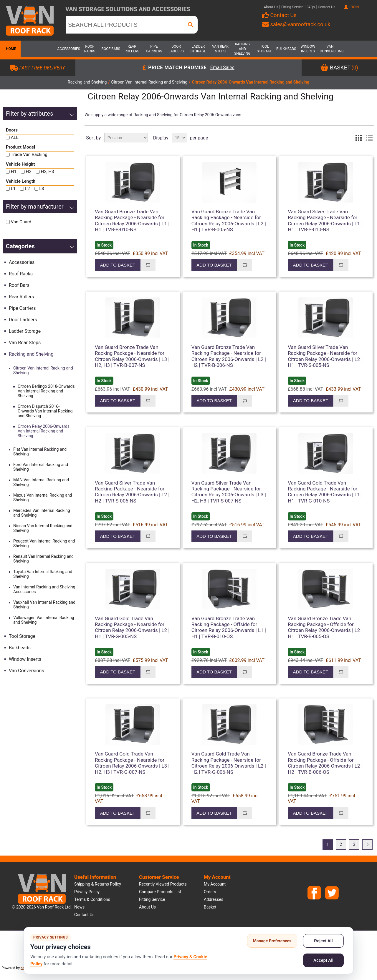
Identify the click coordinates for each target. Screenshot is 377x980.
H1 (14, 172)
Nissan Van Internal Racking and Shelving (43, 528)
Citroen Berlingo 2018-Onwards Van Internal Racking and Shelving (46, 391)
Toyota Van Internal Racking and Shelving (43, 574)
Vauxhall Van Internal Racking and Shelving (44, 605)
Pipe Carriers (154, 49)
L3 (42, 189)
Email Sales (222, 68)
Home (10, 49)
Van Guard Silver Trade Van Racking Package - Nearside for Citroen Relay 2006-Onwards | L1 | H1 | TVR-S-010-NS (325, 221)
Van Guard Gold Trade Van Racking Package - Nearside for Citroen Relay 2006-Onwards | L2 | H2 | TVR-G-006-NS (229, 763)
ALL (15, 137)
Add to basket (118, 265)
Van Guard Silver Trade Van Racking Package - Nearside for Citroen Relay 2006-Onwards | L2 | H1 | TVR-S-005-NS (325, 356)
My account (215, 884)
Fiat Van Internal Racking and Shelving (40, 452)
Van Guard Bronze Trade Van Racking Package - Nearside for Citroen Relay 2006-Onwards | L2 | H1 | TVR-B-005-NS (229, 221)
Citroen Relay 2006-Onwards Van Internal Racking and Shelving (44, 431)
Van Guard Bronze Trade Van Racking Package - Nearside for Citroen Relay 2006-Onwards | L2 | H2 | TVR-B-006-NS (229, 356)
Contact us (84, 915)
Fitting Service (292, 7)
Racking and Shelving (242, 49)
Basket (210, 907)
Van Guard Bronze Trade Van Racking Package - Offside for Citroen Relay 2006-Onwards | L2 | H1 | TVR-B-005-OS (325, 627)
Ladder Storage (198, 49)
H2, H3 (47, 172)
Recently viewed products (163, 884)
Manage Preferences (272, 941)
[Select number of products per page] (179, 138)
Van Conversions (330, 49)
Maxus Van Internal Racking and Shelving (43, 498)
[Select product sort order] (126, 138)
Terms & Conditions (92, 899)
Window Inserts (308, 49)
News (79, 907)
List (369, 138)
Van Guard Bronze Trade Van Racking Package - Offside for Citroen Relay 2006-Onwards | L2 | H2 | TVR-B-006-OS (325, 763)
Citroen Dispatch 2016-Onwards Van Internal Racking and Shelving (45, 411)
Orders (210, 892)
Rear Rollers (132, 49)
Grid (358, 138)
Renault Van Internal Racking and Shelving (43, 559)
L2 (28, 189)
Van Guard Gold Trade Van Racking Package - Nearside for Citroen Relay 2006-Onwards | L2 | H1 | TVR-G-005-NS (132, 627)
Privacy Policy (87, 892)
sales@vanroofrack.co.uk (296, 24)
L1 (13, 189)
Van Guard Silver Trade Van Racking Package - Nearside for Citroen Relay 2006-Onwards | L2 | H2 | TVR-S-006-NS (132, 492)
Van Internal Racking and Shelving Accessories (44, 589)
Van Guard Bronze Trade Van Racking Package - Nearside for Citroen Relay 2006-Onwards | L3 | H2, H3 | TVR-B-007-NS (132, 356)
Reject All (323, 941)
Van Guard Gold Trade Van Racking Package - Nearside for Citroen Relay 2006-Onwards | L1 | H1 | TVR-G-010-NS (325, 492)
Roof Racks (90, 49)
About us (147, 907)
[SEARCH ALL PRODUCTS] (124, 25)
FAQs (311, 7)
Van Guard (21, 222)
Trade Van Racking (29, 154)
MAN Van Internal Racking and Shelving (41, 482)
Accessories (68, 49)
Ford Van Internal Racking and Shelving (41, 467)
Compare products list (160, 892)
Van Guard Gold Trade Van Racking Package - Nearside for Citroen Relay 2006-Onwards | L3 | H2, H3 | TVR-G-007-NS (132, 763)
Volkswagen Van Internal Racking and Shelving (44, 620)
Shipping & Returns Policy (98, 884)
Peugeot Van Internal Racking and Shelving (44, 543)
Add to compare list (148, 265)
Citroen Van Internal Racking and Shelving (43, 370)
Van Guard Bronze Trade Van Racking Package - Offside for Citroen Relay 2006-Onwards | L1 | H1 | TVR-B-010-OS (229, 627)
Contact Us (326, 7)
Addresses (214, 899)
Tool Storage (265, 49)
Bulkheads (286, 49)
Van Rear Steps (220, 49)
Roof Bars (111, 49)
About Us (271, 7)
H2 (29, 172)
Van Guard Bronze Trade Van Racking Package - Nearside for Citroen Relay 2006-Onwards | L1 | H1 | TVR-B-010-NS (132, 221)
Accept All (323, 960)
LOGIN (351, 7)
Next (367, 845)
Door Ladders (176, 49)
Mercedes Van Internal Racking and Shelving (42, 513)
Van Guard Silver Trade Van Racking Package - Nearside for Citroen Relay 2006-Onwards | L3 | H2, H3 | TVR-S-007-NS (229, 492)
